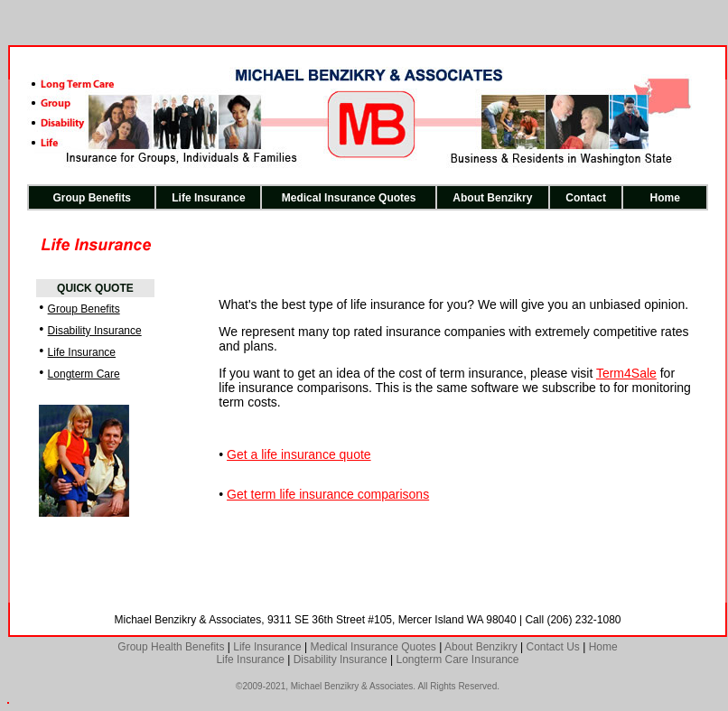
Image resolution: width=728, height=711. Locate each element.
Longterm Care (84, 374)
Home (665, 198)
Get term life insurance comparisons (328, 494)
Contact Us (552, 647)
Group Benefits (92, 198)
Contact (586, 198)
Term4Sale (626, 373)
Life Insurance (208, 198)
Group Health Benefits (171, 647)
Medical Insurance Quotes (349, 198)
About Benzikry (492, 198)
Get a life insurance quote (299, 454)
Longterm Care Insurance (457, 660)
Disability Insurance (95, 331)
